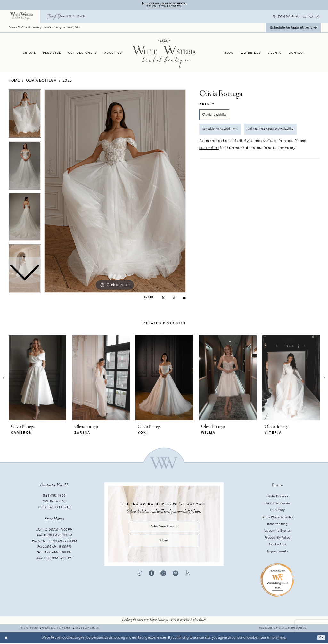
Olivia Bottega (41, 82)
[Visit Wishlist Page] (311, 18)
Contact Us (278, 545)
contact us (209, 153)
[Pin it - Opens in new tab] (174, 299)
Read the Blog (277, 525)
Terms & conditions (87, 629)
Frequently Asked (277, 539)
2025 (67, 82)
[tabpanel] (115, 192)
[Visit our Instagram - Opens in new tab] (163, 579)
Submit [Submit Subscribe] (164, 544)
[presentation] (37, 379)
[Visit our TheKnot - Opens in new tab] (188, 579)
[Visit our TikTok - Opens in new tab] (140, 579)
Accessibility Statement (57, 629)
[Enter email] (164, 528)
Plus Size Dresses (278, 504)
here (282, 639)
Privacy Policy (30, 629)
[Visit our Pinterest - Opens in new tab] (176, 579)
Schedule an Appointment (224, 134)
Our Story (277, 511)
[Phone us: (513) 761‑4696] (286, 18)
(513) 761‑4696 (54, 497)
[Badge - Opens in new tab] (278, 580)
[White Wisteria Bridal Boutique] (22, 18)
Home (14, 82)
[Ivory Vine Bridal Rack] (66, 18)
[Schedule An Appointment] (293, 29)
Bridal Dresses (277, 498)
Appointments (278, 552)
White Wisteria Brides (278, 518)
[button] (318, 18)
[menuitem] (22, 18)
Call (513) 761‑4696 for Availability (283, 134)
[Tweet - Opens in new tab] (163, 299)
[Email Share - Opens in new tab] (184, 298)
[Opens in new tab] (164, 621)
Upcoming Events (277, 532)
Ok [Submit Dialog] (321, 639)
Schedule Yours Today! (164, 7)
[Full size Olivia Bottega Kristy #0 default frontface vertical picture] (115, 192)
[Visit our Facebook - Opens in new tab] (152, 579)
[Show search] (304, 18)
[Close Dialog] (7, 639)
